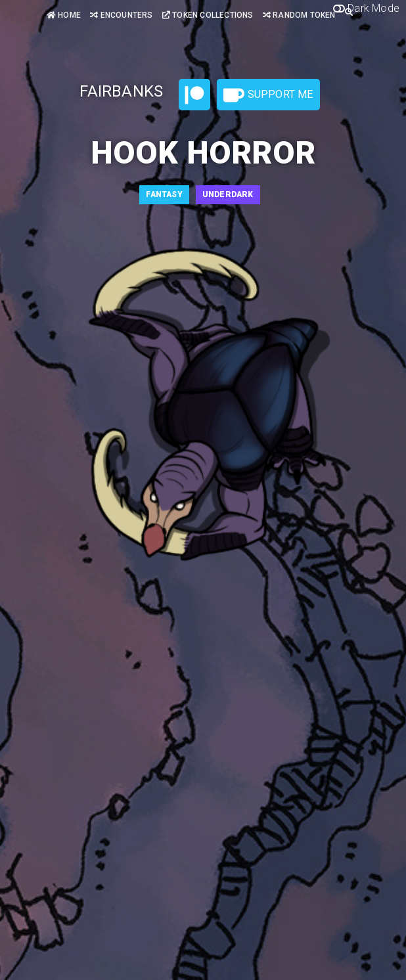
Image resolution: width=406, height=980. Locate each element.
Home (64, 15)
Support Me (268, 95)
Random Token (299, 15)
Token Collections (208, 15)
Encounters (121, 15)
